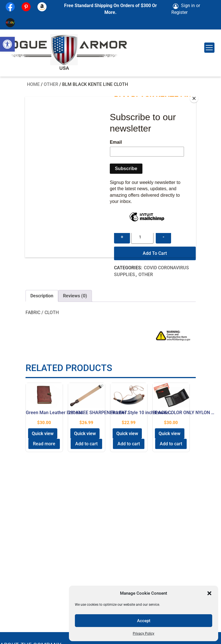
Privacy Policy (144, 634)
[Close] (195, 98)
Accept (144, 621)
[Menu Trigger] (209, 48)
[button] (7, 44)
